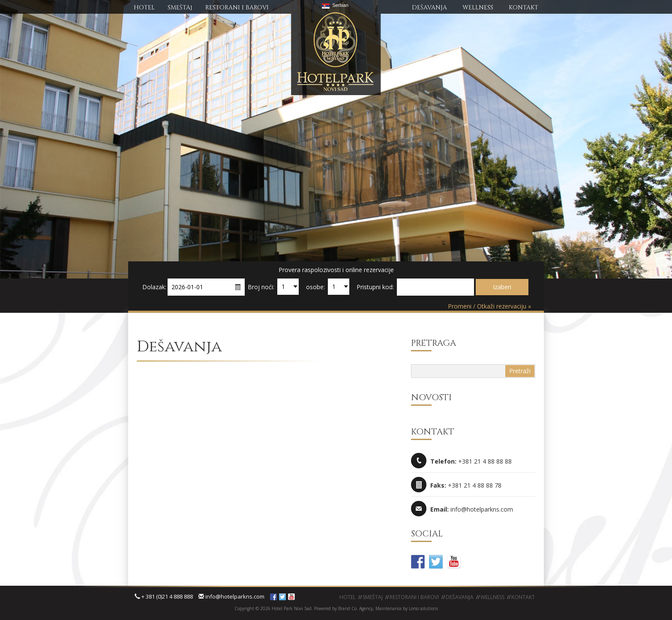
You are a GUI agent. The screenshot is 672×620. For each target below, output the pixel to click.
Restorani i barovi (414, 597)
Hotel (348, 597)
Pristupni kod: (375, 287)
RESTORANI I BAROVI (237, 7)
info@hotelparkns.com (231, 596)
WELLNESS (478, 7)
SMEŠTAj (180, 7)
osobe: (315, 287)
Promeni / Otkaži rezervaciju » (489, 306)
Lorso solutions (423, 608)
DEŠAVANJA (429, 7)
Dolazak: (154, 287)
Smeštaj (373, 597)
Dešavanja (460, 597)
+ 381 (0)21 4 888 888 (164, 596)
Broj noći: (261, 287)
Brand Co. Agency (355, 608)
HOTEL (144, 7)
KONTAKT (523, 7)
